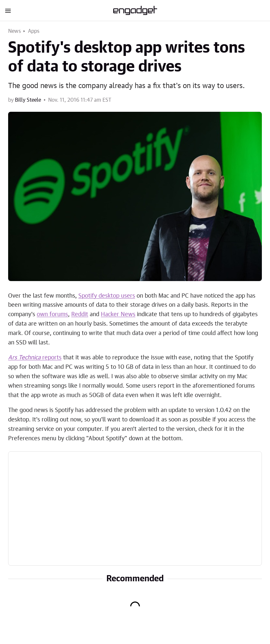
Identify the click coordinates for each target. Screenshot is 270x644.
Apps (34, 31)
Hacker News (118, 315)
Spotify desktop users (107, 296)
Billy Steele (28, 100)
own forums (52, 315)
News (14, 31)
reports (35, 358)
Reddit (80, 315)
